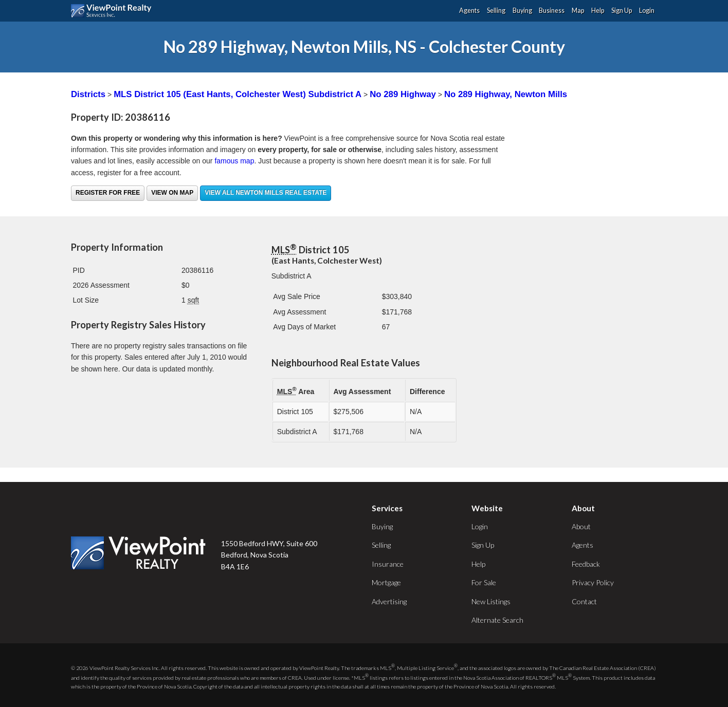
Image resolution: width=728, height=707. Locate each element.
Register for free (108, 193)
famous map (234, 161)
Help (598, 11)
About (581, 526)
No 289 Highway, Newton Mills (506, 94)
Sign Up (622, 11)
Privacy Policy (593, 582)
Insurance (388, 564)
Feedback (586, 564)
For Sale (484, 582)
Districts (88, 94)
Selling (496, 11)
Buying (522, 11)
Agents (469, 11)
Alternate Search (497, 620)
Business (552, 11)
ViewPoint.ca (114, 11)
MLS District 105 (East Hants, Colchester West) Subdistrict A (238, 94)
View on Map (172, 193)
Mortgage (386, 582)
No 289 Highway (403, 94)
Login (647, 11)
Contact (584, 601)
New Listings (491, 601)
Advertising (389, 601)
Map (578, 11)
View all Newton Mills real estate (266, 193)
